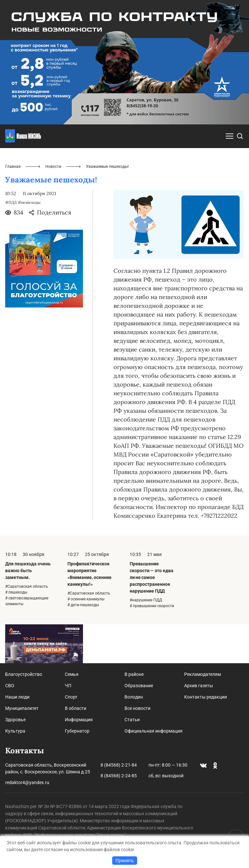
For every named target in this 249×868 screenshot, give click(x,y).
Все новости (137, 708)
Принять (125, 861)
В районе (134, 674)
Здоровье (15, 720)
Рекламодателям (202, 674)
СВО (10, 686)
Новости (53, 167)
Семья (72, 674)
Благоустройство (24, 674)
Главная (13, 167)
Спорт (71, 697)
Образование (139, 686)
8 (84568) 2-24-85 (119, 776)
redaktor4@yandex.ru (27, 782)
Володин (134, 697)
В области (76, 708)
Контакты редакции (206, 697)
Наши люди (17, 697)
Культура (15, 731)
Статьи (132, 720)
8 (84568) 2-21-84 (119, 765)
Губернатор (77, 731)
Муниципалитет (22, 708)
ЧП (68, 686)
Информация (79, 720)
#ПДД (11, 202)
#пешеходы (29, 202)
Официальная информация (154, 731)
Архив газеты (199, 686)
